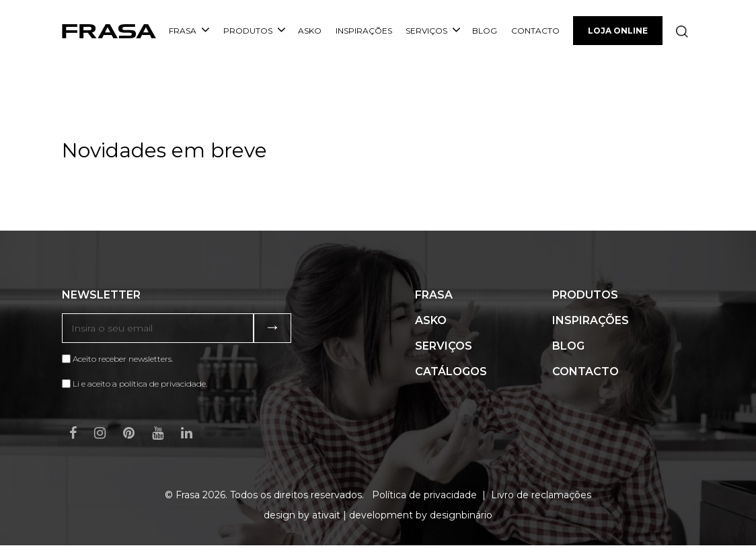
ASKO (310, 31)
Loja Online (618, 31)
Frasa (189, 31)
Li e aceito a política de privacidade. (140, 384)
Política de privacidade (424, 495)
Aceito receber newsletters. (117, 359)
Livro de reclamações (541, 495)
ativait (326, 515)
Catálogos (451, 371)
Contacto (535, 31)
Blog (485, 31)
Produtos (255, 31)
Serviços (433, 31)
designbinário (461, 515)
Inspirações (364, 31)
